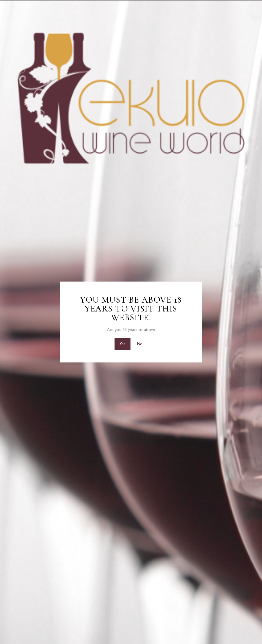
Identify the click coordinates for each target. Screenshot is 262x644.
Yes (123, 344)
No (140, 344)
